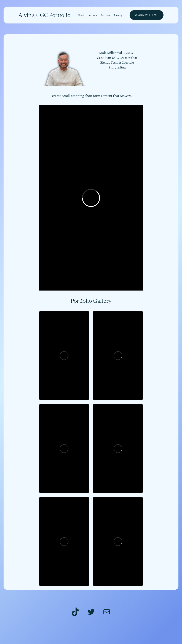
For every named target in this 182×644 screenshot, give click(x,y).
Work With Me (146, 15)
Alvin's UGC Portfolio (44, 15)
